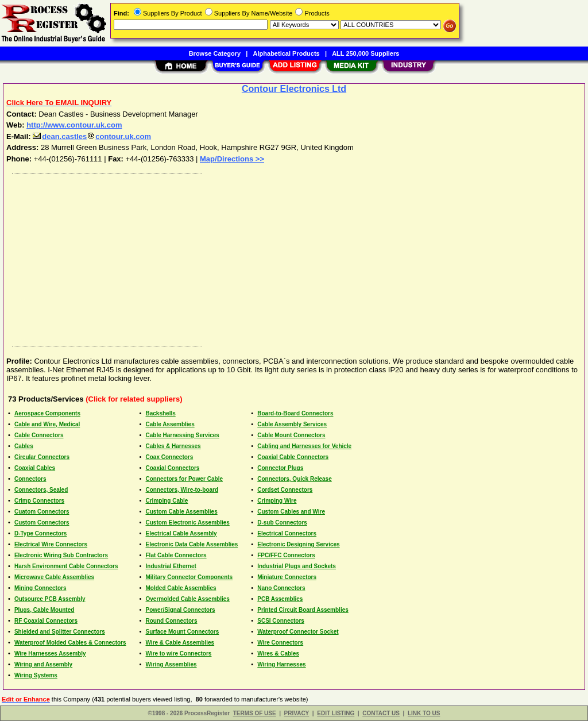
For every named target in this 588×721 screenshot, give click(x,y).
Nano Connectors (281, 588)
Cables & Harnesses (173, 446)
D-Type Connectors (41, 533)
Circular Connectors (42, 457)
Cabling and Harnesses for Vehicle (304, 446)
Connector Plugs (280, 468)
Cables (24, 446)
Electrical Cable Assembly (181, 533)
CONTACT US (381, 713)
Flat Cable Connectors (176, 555)
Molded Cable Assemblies (181, 588)
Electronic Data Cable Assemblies (192, 544)
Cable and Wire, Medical (47, 424)
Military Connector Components (189, 577)
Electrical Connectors (287, 533)
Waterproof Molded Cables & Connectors (70, 643)
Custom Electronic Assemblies (188, 523)
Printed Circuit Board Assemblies (303, 610)
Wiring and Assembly (43, 664)
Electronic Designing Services (298, 544)
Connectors (30, 479)
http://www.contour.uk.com (74, 125)
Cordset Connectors (285, 490)
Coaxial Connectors (173, 468)
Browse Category (215, 53)
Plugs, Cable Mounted (44, 610)
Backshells (161, 413)
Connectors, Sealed (41, 490)
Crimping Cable (167, 501)
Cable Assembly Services (292, 424)
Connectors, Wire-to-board (182, 490)
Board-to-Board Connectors (295, 413)
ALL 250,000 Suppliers (365, 53)
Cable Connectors (39, 435)
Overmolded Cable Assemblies (188, 599)
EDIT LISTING (336, 713)
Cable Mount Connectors (291, 435)
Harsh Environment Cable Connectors (66, 566)
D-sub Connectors (282, 523)
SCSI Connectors (281, 621)
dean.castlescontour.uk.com (92, 136)
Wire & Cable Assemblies (180, 643)
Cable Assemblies (170, 424)
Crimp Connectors (39, 501)
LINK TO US (424, 713)
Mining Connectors (40, 588)
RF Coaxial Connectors (46, 621)
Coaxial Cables (35, 468)
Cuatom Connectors (42, 512)
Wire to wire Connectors (179, 653)
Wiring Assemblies (171, 664)
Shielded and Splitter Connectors (60, 632)
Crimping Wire (277, 501)
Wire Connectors (280, 643)
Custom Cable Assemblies (182, 512)
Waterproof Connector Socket (298, 632)
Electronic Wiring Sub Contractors (61, 555)
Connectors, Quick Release (295, 479)
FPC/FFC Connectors (286, 555)
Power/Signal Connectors (181, 610)
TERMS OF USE (255, 713)
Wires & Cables (278, 653)
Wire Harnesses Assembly (50, 653)
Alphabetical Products (287, 53)
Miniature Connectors (287, 577)
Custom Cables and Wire (291, 512)
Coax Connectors (170, 457)
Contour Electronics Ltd (294, 89)
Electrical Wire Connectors (51, 544)
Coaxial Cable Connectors (293, 457)
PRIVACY (297, 713)
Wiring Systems (36, 675)
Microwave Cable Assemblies (54, 577)
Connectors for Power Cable (184, 479)
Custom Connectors (42, 523)
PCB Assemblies (280, 599)
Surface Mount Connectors (183, 632)
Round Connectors (172, 621)
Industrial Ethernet (171, 566)
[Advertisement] (295, 257)
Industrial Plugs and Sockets (297, 566)
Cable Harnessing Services (183, 435)
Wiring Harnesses (281, 664)
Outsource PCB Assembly (50, 599)
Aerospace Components (47, 413)
